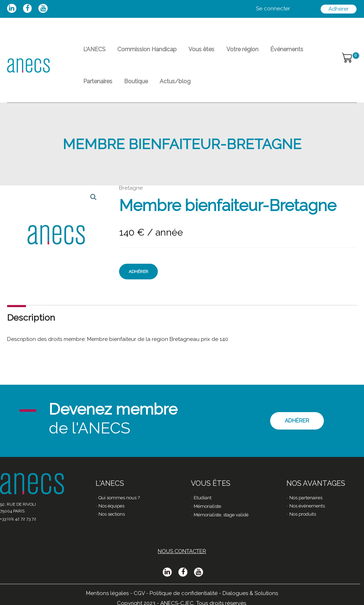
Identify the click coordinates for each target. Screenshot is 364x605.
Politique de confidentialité (184, 593)
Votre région (231, 52)
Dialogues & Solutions (250, 593)
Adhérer (138, 282)
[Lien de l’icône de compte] (273, 9)
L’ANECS (93, 52)
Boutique (93, 89)
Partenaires (311, 52)
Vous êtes (193, 52)
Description (31, 327)
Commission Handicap (142, 52)
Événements (272, 52)
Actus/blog (129, 89)
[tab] (31, 328)
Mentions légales (107, 593)
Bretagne (131, 198)
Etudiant (203, 498)
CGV (139, 593)
